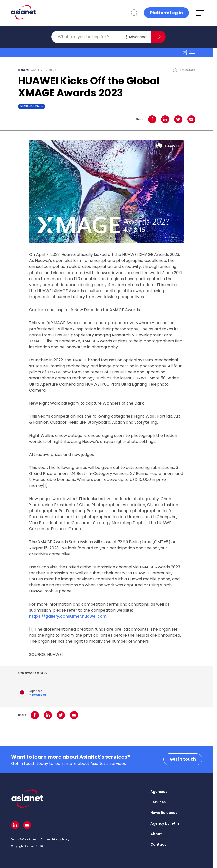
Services (158, 802)
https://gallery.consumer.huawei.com (68, 616)
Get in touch (183, 759)
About (156, 834)
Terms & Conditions (24, 839)
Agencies (159, 792)
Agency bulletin (165, 823)
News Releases (164, 813)
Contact (158, 844)
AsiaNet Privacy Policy (55, 839)
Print (189, 52)
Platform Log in (166, 13)
